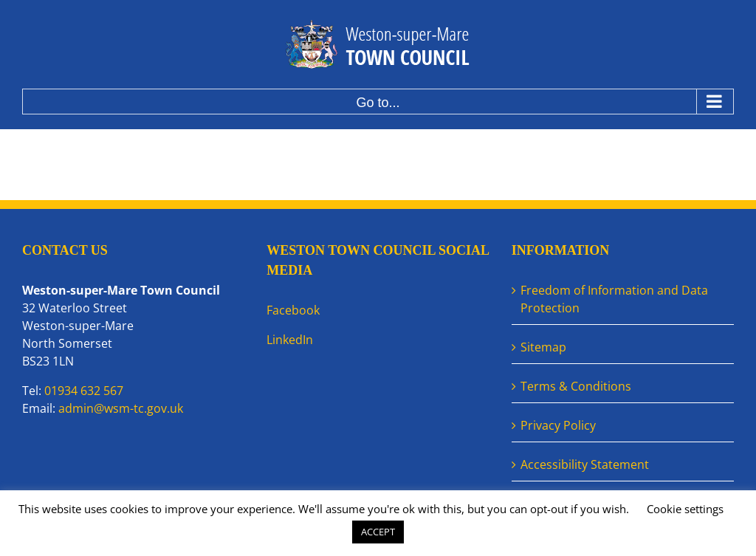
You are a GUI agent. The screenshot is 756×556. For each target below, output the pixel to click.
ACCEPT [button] (378, 532)
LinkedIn (290, 340)
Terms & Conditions (576, 386)
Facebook (293, 310)
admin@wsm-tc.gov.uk (121, 408)
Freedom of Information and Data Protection (614, 299)
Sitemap (543, 347)
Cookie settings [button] (685, 509)
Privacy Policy (558, 425)
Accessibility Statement (585, 464)
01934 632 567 (84, 391)
